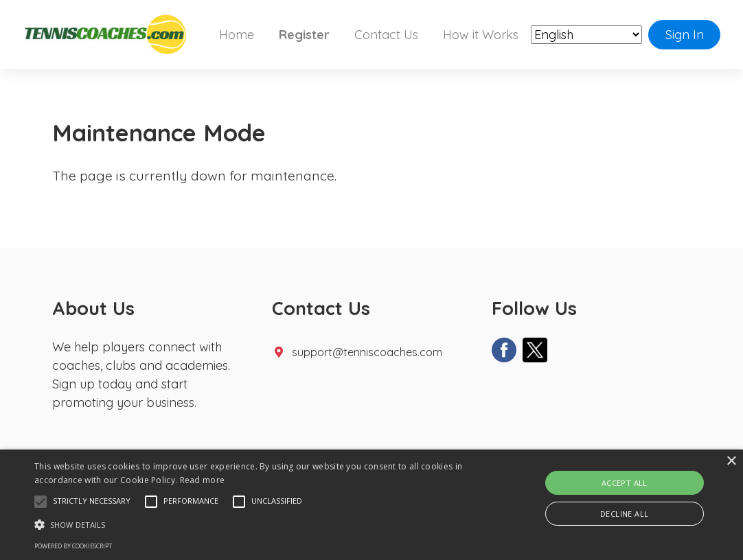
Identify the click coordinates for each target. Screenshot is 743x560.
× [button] (731, 462)
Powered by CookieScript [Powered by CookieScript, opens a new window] (73, 546)
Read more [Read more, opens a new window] (203, 480)
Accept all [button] (625, 483)
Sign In (685, 35)
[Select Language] (586, 35)
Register (304, 35)
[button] (41, 502)
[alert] (371, 505)
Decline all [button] (624, 514)
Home (237, 35)
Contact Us (386, 35)
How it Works (481, 35)
